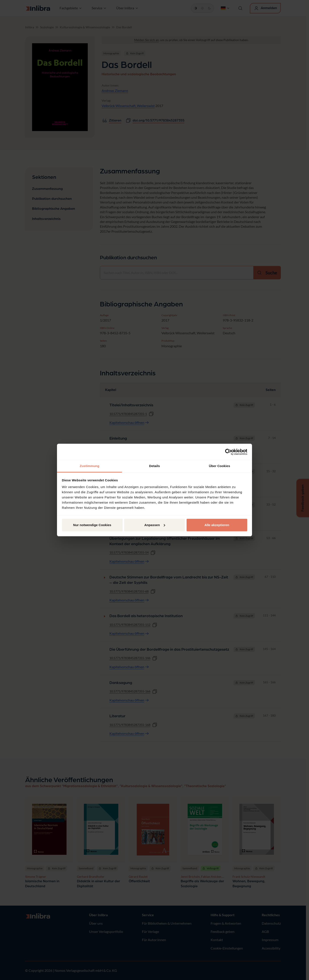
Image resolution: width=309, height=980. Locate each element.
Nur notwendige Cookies (92, 525)
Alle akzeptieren (217, 525)
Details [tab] (154, 466)
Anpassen (155, 525)
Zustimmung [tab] (90, 466)
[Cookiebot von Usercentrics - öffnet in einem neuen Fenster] (228, 452)
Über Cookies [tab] (220, 466)
